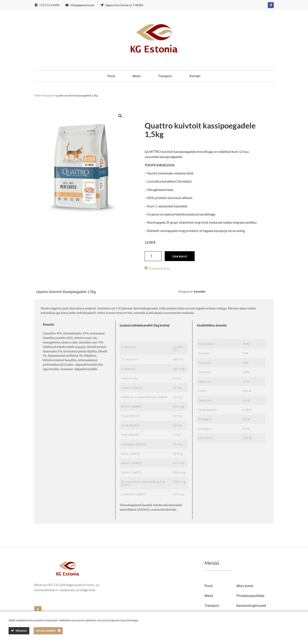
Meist (137, 76)
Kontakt (195, 76)
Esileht (38, 95)
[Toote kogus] (153, 256)
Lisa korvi (180, 256)
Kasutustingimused (251, 606)
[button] (120, 116)
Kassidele (49, 95)
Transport (165, 76)
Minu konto (245, 586)
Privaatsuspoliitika (251, 596)
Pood (111, 76)
